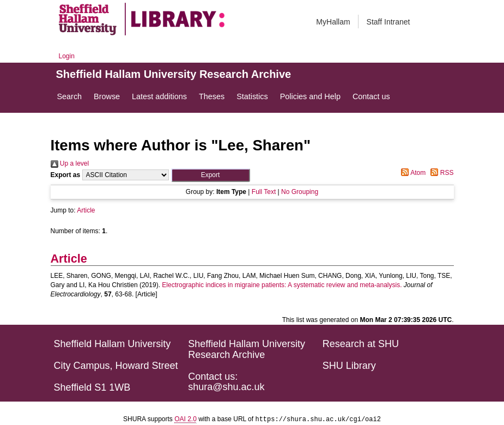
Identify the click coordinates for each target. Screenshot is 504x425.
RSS (440, 173)
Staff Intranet (388, 22)
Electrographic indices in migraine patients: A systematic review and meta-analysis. (282, 285)
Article (86, 210)
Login (67, 56)
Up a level (70, 163)
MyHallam (333, 22)
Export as (66, 175)
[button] (211, 175)
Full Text (264, 192)
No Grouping (300, 192)
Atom (412, 173)
